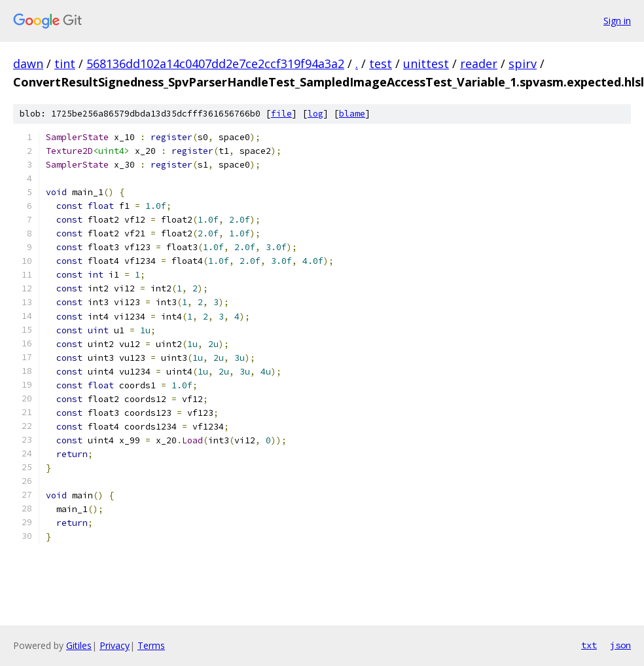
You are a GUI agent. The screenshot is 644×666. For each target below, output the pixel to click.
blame (352, 114)
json (620, 645)
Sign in (617, 21)
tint (65, 64)
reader (479, 64)
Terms (151, 645)
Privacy (115, 645)
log (315, 114)
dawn (28, 64)
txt (589, 645)
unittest (426, 64)
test (381, 64)
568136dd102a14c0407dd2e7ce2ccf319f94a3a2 (215, 64)
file (281, 114)
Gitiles (79, 645)
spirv (523, 64)
